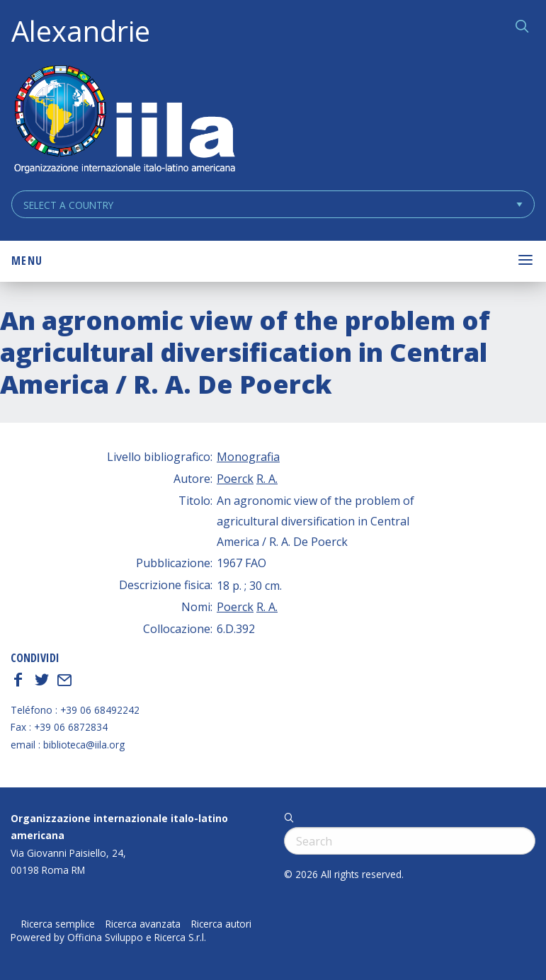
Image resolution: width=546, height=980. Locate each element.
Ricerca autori (221, 924)
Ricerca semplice (58, 924)
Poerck (235, 479)
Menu (27, 261)
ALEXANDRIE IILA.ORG (124, 121)
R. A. (267, 479)
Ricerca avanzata (143, 924)
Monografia (248, 457)
